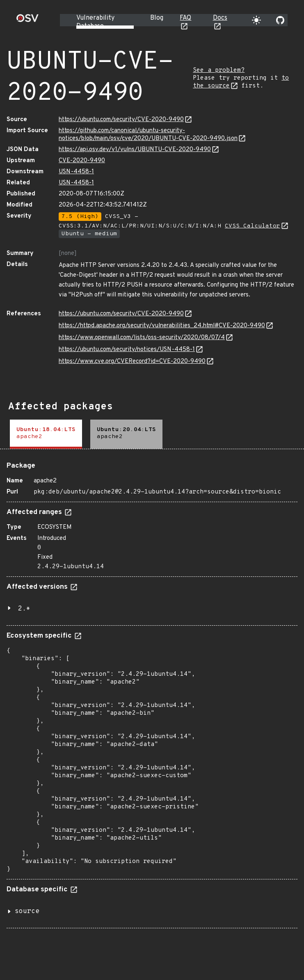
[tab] (46, 434)
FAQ (185, 18)
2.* (24, 609)
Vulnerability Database (95, 22)
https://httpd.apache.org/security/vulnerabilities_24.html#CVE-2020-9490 (162, 326)
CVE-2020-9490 (82, 161)
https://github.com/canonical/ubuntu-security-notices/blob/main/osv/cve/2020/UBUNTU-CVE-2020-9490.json (148, 135)
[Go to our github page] (280, 20)
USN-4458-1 (76, 172)
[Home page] (27, 21)
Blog (157, 18)
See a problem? (219, 70)
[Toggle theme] (256, 20)
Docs (220, 18)
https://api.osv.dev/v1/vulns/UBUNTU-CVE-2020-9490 (135, 150)
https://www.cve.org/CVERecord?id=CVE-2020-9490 (132, 361)
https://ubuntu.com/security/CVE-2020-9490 (121, 120)
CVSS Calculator (253, 226)
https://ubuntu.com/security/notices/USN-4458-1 (127, 350)
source (27, 911)
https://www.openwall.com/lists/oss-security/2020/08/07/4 (142, 338)
